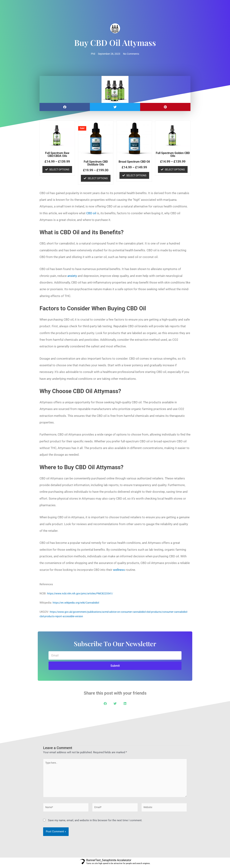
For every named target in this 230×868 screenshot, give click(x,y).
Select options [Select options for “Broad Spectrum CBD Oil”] (136, 176)
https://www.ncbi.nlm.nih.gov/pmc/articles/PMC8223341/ (82, 594)
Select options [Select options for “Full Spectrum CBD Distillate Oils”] (98, 178)
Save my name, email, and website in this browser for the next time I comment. (95, 822)
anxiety (72, 276)
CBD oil (91, 213)
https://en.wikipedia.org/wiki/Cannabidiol (77, 603)
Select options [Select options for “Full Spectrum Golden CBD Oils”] (175, 170)
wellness (119, 570)
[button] (65, 107)
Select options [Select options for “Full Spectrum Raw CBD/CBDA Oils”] (59, 170)
